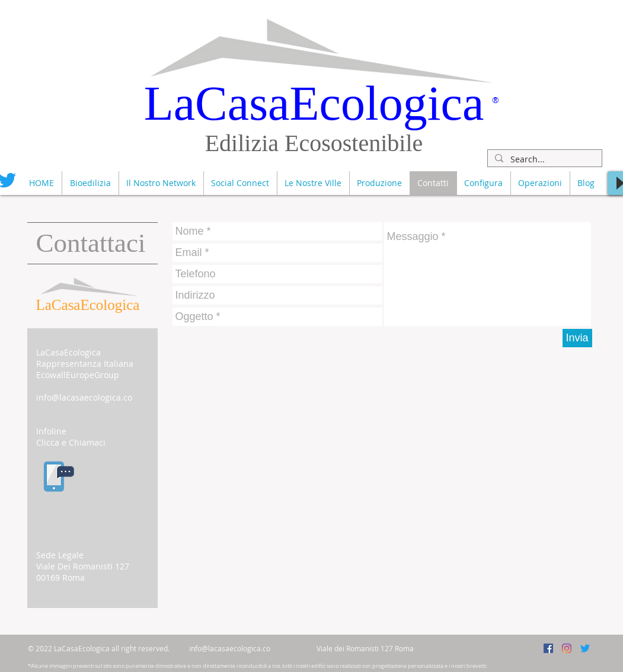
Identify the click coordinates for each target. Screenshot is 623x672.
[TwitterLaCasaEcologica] (585, 648)
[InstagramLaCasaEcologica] (567, 648)
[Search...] (544, 160)
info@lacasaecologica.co (84, 397)
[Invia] (577, 338)
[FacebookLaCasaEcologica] (548, 648)
